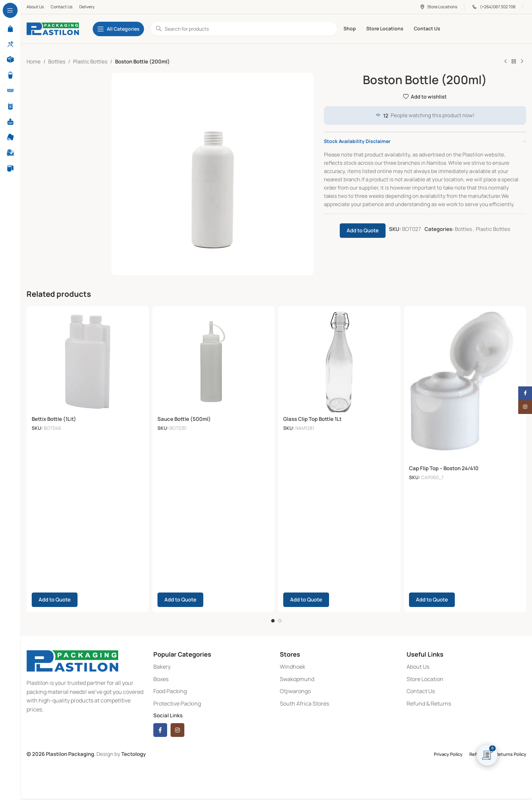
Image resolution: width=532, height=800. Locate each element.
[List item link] (213, 666)
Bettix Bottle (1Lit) (54, 419)
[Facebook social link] (160, 729)
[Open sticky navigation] (118, 29)
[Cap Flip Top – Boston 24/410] (465, 386)
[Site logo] (53, 28)
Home (34, 62)
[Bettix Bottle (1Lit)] (88, 362)
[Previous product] (505, 62)
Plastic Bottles (90, 62)
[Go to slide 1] (273, 620)
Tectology (134, 753)
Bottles (57, 62)
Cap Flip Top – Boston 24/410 (444, 468)
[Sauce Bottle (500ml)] (213, 362)
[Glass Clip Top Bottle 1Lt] (339, 362)
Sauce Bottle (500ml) (184, 419)
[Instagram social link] (177, 729)
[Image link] (72, 660)
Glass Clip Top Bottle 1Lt (312, 419)
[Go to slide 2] (280, 620)
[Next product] (522, 62)
